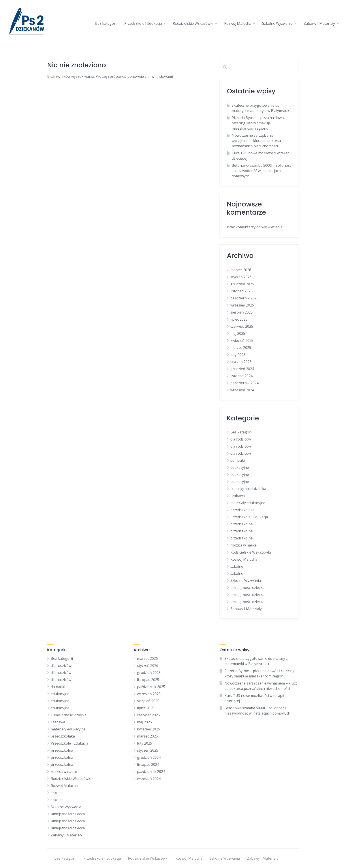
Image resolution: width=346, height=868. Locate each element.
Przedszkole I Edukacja (143, 23)
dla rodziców (241, 439)
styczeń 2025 (241, 362)
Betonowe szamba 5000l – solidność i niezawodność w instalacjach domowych (262, 171)
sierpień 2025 (242, 312)
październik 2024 (244, 383)
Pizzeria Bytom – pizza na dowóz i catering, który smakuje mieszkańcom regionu (259, 123)
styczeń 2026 (241, 277)
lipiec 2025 (239, 319)
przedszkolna (242, 524)
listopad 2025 (241, 291)
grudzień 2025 (242, 284)
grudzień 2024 (242, 369)
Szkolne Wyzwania (277, 23)
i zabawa (238, 496)
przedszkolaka (242, 510)
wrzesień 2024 (242, 390)
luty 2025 (238, 355)
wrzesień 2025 (242, 305)
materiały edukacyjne (248, 503)
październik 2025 (244, 298)
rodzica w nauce (244, 545)
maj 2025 (238, 333)
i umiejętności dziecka (248, 489)
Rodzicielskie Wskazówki (193, 23)
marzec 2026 (241, 270)
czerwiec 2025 (242, 326)
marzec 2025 (241, 348)
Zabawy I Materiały (319, 23)
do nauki (238, 460)
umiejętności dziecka (247, 588)
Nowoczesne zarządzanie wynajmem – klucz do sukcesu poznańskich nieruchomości (256, 141)
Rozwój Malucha (238, 23)
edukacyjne (240, 467)
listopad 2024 (241, 376)
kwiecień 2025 (242, 340)
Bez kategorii (106, 23)
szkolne (237, 566)
